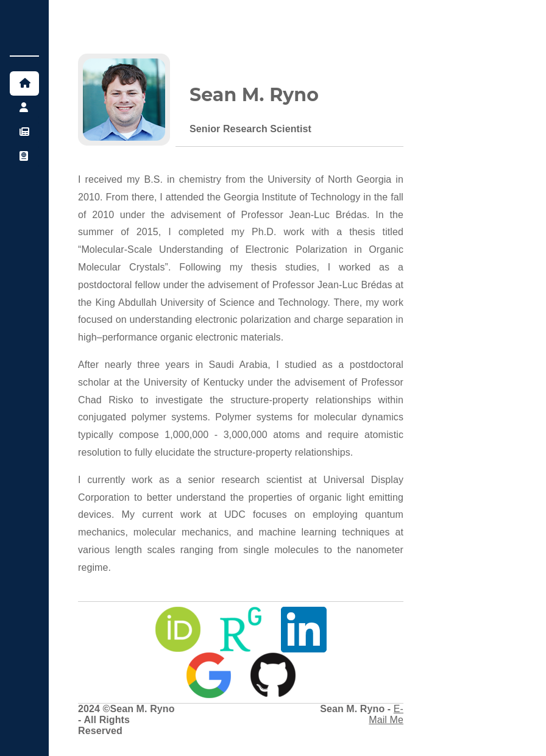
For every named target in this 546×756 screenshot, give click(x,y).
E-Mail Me (386, 714)
